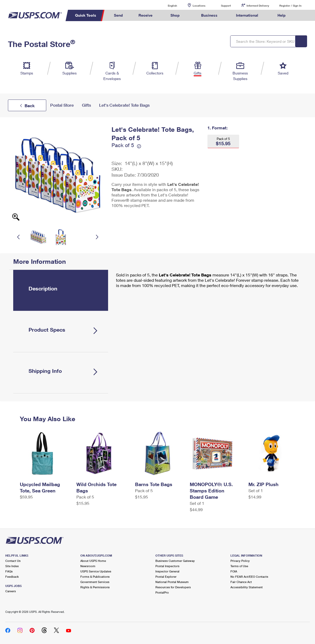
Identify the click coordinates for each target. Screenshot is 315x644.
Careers (11, 591)
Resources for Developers (173, 587)
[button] (223, 141)
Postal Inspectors (167, 566)
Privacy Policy (240, 561)
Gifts (86, 105)
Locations (199, 6)
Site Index (12, 566)
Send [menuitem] (118, 15)
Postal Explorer (166, 577)
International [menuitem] (247, 15)
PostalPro (162, 592)
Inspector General (167, 571)
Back (30, 105)
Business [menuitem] (209, 15)
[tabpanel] (207, 281)
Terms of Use (239, 566)
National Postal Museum (172, 582)
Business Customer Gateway (175, 561)
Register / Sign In (290, 6)
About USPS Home (93, 561)
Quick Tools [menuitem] (86, 15)
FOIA (234, 571)
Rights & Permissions (95, 587)
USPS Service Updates (96, 571)
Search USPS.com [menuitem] (303, 15)
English (167, 5)
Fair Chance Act (241, 582)
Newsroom (88, 566)
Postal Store (62, 105)
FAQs (9, 571)
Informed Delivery (258, 6)
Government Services (95, 582)
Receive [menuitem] (145, 15)
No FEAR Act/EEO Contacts (249, 577)
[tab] (61, 290)
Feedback (12, 577)
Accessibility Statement (247, 587)
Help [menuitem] (282, 15)
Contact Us (13, 561)
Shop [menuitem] (175, 15)
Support (226, 6)
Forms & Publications (95, 577)
